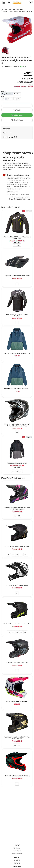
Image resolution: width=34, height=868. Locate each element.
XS (3, 99)
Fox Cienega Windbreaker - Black (17, 463)
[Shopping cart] (30, 3)
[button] (17, 110)
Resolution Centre (17, 854)
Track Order (17, 851)
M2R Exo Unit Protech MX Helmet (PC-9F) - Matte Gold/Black (17, 738)
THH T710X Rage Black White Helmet (17, 585)
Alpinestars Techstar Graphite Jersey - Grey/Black (17, 315)
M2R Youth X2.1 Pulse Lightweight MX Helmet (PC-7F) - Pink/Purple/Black (17, 508)
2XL (19, 99)
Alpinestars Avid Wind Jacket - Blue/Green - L (17, 389)
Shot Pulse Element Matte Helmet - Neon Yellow (17, 624)
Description (7, 129)
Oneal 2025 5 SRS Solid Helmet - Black (17, 663)
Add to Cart (17, 115)
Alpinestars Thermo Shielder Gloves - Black (17, 276)
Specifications (7, 133)
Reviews (10, 137)
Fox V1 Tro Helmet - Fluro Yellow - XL (17, 701)
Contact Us (17, 863)
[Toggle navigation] (4, 3)
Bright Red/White (7, 94)
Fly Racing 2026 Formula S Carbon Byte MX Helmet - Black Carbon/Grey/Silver (17, 425)
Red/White (17, 94)
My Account (17, 848)
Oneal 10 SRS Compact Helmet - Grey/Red (17, 776)
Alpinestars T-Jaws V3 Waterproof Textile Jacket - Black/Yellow (17, 238)
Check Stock (17, 120)
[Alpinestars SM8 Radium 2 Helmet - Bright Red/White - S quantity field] (17, 106)
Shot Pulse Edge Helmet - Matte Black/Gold (17, 546)
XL (15, 99)
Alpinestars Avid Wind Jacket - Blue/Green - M (17, 353)
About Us (17, 860)
